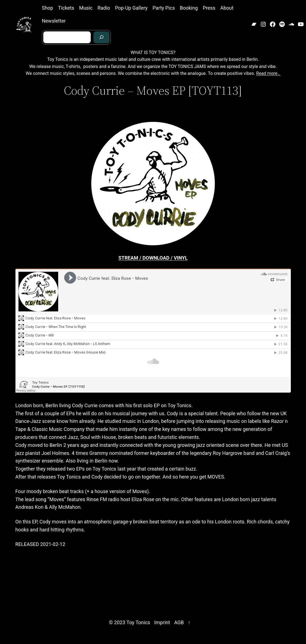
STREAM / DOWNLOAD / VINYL (153, 258)
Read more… (268, 73)
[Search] (101, 37)
